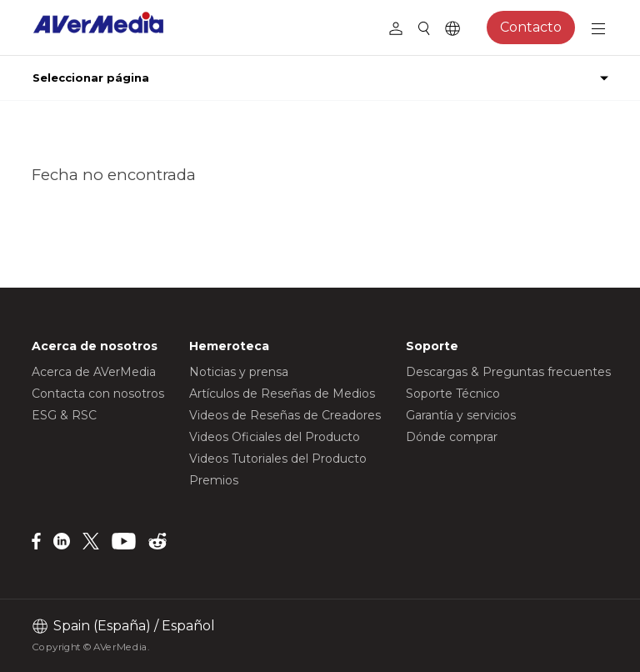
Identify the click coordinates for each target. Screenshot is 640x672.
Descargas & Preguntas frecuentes (508, 372)
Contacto (531, 27)
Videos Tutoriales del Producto (278, 459)
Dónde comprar (452, 437)
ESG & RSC (64, 415)
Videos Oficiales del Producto (275, 437)
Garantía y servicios (461, 415)
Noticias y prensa (239, 372)
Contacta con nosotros (98, 394)
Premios (214, 480)
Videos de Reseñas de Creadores (285, 415)
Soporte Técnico (453, 394)
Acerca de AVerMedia (94, 372)
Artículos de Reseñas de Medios (282, 394)
